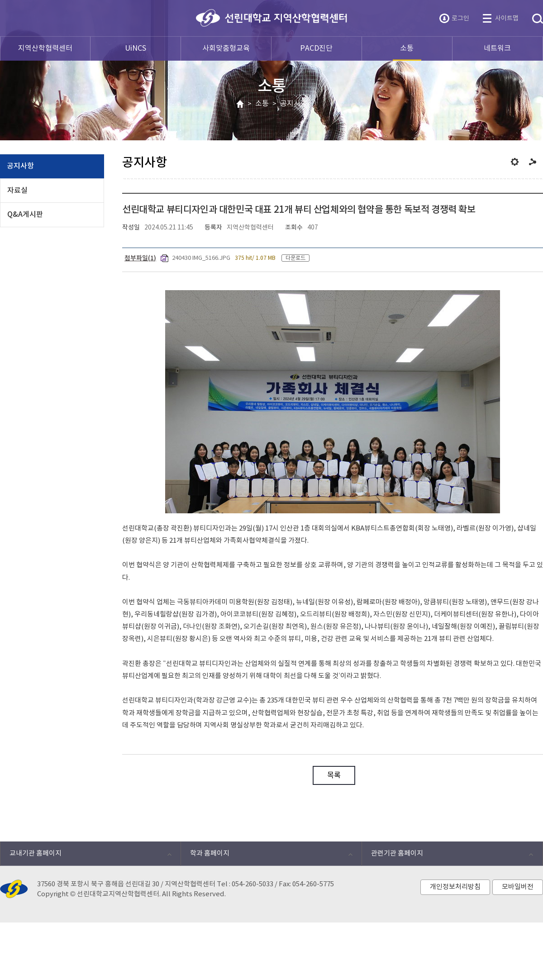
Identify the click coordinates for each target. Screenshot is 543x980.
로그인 (460, 19)
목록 (334, 775)
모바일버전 (518, 887)
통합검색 (538, 19)
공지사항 (294, 104)
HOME (240, 104)
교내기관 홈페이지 (86, 856)
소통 (262, 104)
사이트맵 (507, 19)
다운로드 (295, 258)
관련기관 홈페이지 (447, 856)
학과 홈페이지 (266, 856)
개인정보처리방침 (455, 887)
